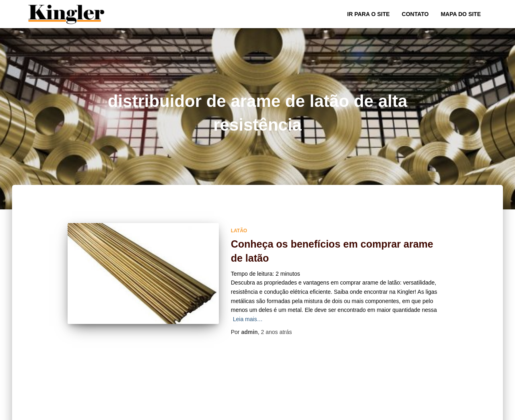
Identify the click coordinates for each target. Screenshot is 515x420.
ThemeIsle (474, 411)
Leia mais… (248, 319)
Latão (239, 231)
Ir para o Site (369, 14)
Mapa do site (461, 14)
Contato (415, 14)
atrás (276, 332)
